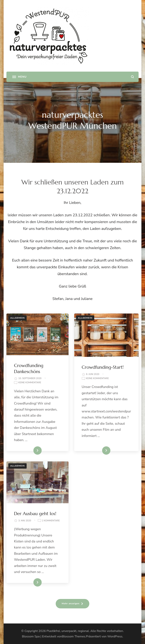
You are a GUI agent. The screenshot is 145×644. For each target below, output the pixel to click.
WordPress (115, 636)
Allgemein (17, 318)
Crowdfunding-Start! (103, 367)
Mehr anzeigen (71, 603)
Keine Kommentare (30, 383)
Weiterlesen (31, 450)
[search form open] (132, 77)
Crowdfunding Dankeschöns (29, 368)
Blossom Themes (74, 636)
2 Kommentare (51, 521)
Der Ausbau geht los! (35, 514)
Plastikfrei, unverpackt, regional (68, 631)
